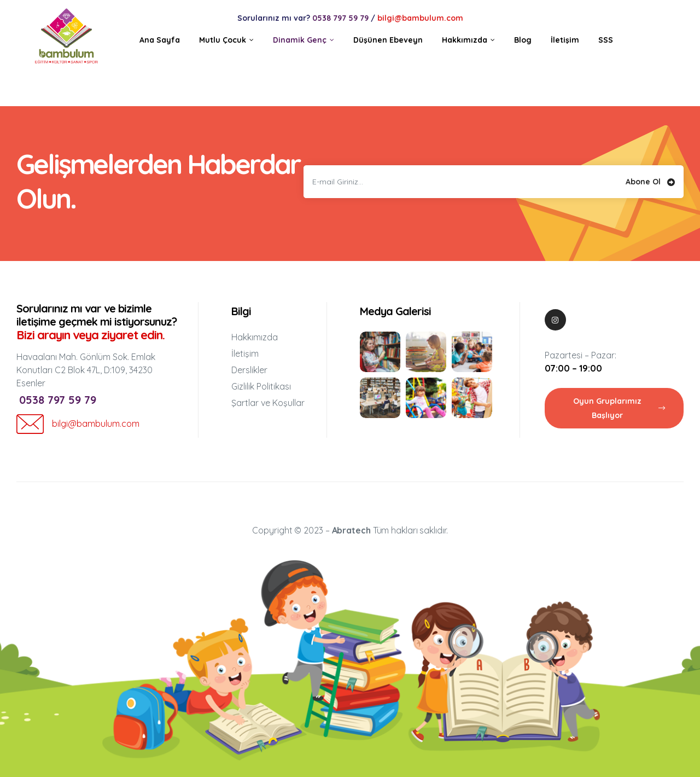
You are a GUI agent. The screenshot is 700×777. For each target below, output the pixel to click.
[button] (614, 408)
